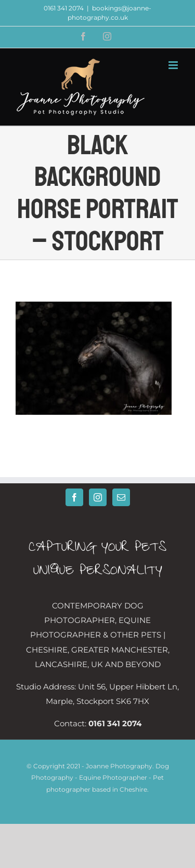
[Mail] (121, 497)
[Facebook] (74, 497)
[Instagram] (98, 497)
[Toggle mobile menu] (174, 65)
